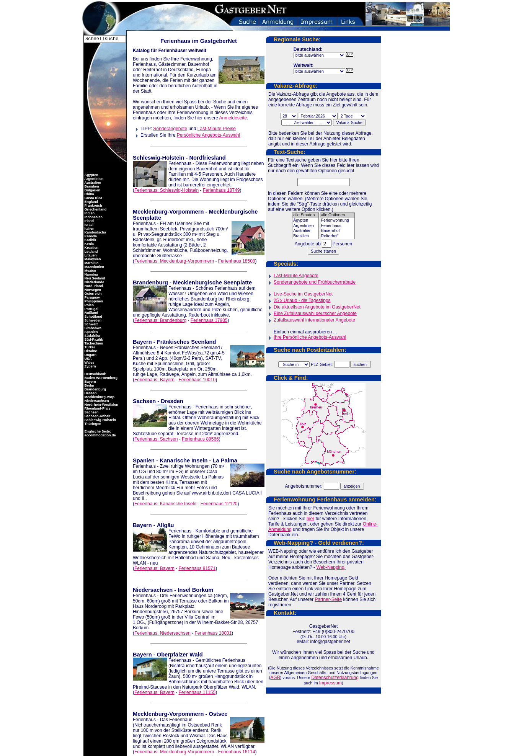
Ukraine (90, 351)
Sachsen (144, 401)
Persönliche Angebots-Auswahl (208, 135)
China (89, 194)
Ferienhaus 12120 (219, 504)
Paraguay (92, 297)
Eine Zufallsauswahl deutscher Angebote (315, 314)
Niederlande (94, 282)
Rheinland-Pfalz (97, 408)
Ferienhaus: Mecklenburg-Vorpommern (174, 261)
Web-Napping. (331, 567)
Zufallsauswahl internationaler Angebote (314, 320)
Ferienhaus (337, 226)
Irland (89, 221)
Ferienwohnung (337, 220)
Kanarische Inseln (184, 460)
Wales (89, 362)
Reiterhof (337, 236)
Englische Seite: (97, 431)
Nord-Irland (93, 286)
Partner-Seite (328, 599)
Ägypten (305, 220)
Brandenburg (150, 282)
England (91, 202)
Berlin (89, 385)
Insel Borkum (195, 590)
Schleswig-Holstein (158, 158)
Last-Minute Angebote (296, 276)
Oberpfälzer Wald (180, 655)
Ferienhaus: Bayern (154, 380)
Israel (88, 225)
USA (88, 359)
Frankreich (93, 206)
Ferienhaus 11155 (197, 692)
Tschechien (93, 343)
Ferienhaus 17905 (209, 320)
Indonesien (93, 217)
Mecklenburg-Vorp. (99, 397)
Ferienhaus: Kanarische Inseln (165, 504)
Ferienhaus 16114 (237, 752)
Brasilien (305, 236)
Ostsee (218, 714)
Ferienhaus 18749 (221, 190)
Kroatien (91, 248)
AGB (275, 678)
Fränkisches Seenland (187, 342)
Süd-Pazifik (93, 340)
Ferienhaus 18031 (213, 633)
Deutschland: (95, 374)
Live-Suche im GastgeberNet (303, 294)
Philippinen (93, 301)
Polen (89, 305)
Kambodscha (95, 232)
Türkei (89, 347)
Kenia (89, 244)
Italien (89, 229)
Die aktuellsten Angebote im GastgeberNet (317, 307)
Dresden (172, 401)
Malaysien (92, 259)
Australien (305, 231)
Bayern (142, 342)
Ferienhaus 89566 (200, 439)
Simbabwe (92, 328)
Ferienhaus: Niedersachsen (162, 633)
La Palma (225, 460)
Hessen (90, 393)
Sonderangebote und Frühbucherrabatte (315, 282)
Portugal (91, 309)
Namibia (91, 274)
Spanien (144, 460)
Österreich (93, 294)
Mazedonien (94, 267)
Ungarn (90, 355)
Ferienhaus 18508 (237, 261)
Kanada (90, 236)
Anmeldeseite (233, 118)
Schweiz (91, 324)
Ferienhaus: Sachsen (156, 439)
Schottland (93, 317)
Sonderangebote (170, 129)
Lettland (91, 251)
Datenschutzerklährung (335, 678)
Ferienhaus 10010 (197, 380)
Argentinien (305, 226)
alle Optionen (337, 215)
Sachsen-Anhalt (97, 416)
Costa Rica (93, 198)
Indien (89, 213)
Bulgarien (92, 190)
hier (310, 519)
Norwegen (92, 290)
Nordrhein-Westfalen (101, 405)
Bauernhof (337, 231)
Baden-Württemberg (100, 378)
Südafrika (92, 336)
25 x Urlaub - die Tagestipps (302, 300)
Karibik (90, 240)
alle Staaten (305, 215)
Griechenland (95, 209)
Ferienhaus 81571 (197, 568)
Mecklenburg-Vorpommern (168, 212)
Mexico (90, 271)
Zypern (90, 366)
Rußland (91, 313)
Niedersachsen (153, 590)
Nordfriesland (207, 158)
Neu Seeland (94, 278)
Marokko (91, 263)
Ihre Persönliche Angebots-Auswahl (310, 337)
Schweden (92, 320)
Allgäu (166, 525)
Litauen (90, 255)
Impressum (330, 683)
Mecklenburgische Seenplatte (212, 282)
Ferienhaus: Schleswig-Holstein (166, 190)
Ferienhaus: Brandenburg (160, 320)
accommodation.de (100, 435)
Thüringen (92, 424)
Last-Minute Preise (217, 129)
